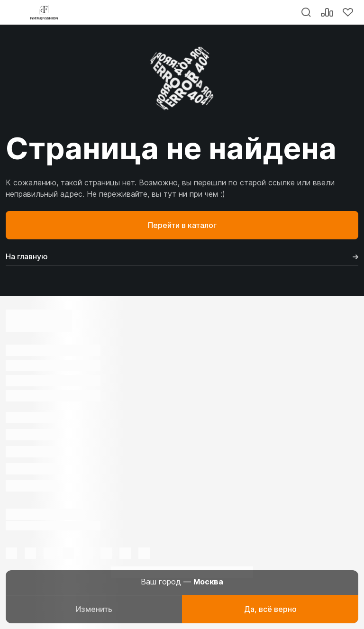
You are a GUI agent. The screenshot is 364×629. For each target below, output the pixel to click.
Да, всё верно (270, 609)
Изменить (94, 609)
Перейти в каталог (182, 225)
